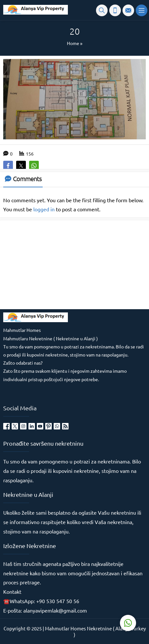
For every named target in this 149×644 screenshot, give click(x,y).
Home (73, 43)
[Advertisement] (52, 264)
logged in (44, 209)
